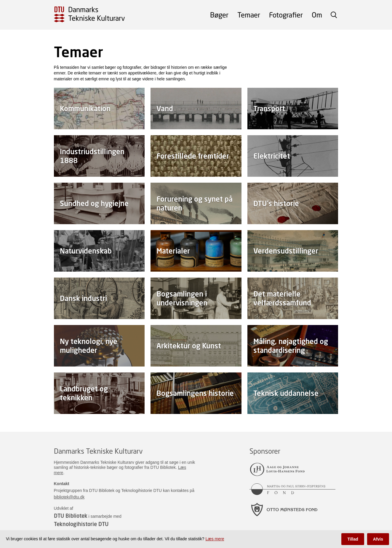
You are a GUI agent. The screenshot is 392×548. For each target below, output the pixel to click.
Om (317, 15)
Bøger (219, 15)
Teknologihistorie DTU (81, 524)
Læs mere (215, 539)
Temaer (249, 15)
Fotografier (286, 15)
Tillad (353, 539)
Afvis (378, 539)
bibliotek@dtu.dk (69, 497)
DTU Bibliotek (71, 516)
